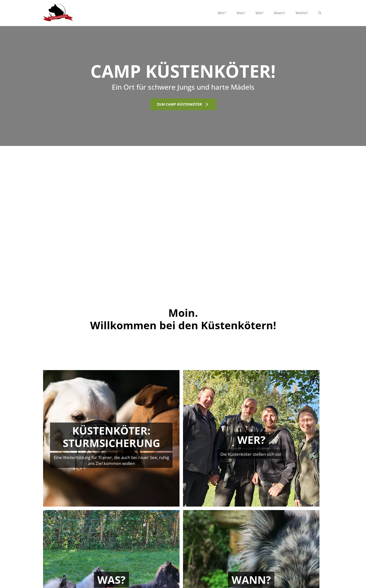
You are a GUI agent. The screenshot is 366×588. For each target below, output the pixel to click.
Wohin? (302, 13)
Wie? (259, 13)
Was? (241, 13)
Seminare (126, 562)
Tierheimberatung (134, 569)
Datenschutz (280, 556)
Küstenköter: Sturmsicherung (143, 556)
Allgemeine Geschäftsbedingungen (289, 547)
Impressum (279, 562)
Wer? (222, 13)
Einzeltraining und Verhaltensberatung (135, 541)
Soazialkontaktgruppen (138, 550)
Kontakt (275, 538)
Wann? (280, 13)
